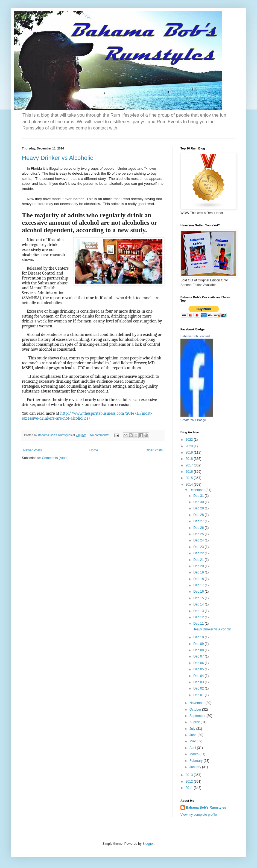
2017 (190, 465)
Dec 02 (199, 688)
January (196, 767)
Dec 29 (199, 508)
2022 (190, 440)
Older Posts (154, 450)
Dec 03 (199, 682)
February (196, 761)
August (195, 722)
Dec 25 (199, 534)
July (193, 729)
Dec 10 (199, 637)
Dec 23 (199, 547)
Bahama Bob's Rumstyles (206, 808)
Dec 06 (199, 663)
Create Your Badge (193, 420)
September (198, 716)
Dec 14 (199, 604)
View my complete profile (199, 815)
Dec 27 (199, 521)
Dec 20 (199, 566)
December (198, 490)
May (193, 741)
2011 (190, 788)
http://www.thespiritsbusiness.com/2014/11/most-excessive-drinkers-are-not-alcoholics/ (87, 416)
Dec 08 (199, 650)
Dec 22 (199, 553)
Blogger (148, 844)
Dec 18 (199, 579)
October (196, 710)
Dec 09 (199, 644)
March (195, 754)
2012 (190, 782)
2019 (190, 452)
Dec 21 (199, 560)
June (193, 735)
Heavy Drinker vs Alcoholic (57, 158)
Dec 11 (199, 624)
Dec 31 (199, 496)
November (198, 703)
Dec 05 (199, 669)
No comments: (100, 435)
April (193, 748)
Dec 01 (199, 695)
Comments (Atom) (55, 458)
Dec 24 (199, 540)
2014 (190, 485)
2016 (190, 472)
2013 (190, 775)
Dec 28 (199, 515)
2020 (190, 446)
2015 (190, 478)
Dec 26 (199, 528)
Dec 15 (199, 598)
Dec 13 (199, 611)
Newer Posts (33, 450)
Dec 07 (199, 656)
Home (94, 450)
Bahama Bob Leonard (195, 336)
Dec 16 (199, 592)
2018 (190, 459)
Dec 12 (199, 617)
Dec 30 (199, 502)
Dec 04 (199, 676)
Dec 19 (199, 572)
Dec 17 (199, 585)
